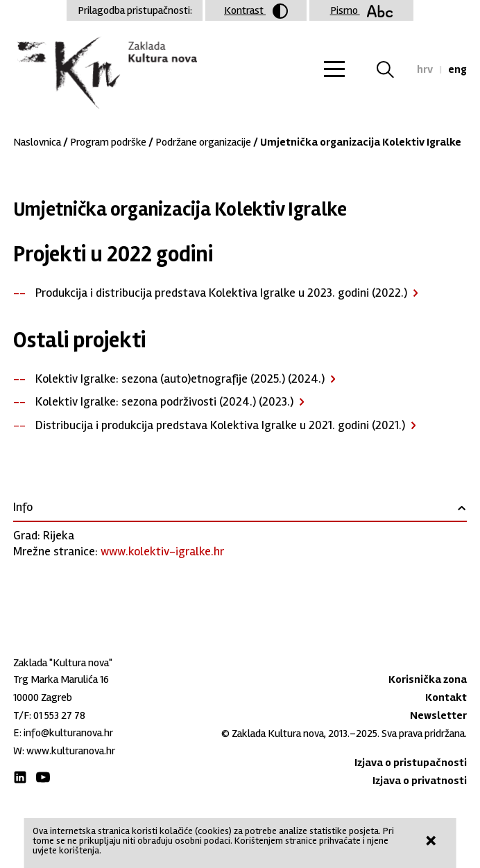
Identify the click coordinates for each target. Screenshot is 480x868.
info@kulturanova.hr (68, 733)
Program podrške (108, 142)
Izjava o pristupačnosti (411, 763)
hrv (425, 69)
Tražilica (394, 69)
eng (457, 69)
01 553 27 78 (59, 715)
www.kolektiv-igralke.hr (162, 551)
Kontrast (256, 11)
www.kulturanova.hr (71, 751)
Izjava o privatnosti (420, 781)
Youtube (43, 777)
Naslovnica (37, 142)
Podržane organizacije (203, 142)
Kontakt (446, 697)
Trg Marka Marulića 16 (61, 679)
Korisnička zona (428, 679)
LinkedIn (20, 777)
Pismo (362, 10)
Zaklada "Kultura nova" (105, 73)
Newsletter (438, 715)
